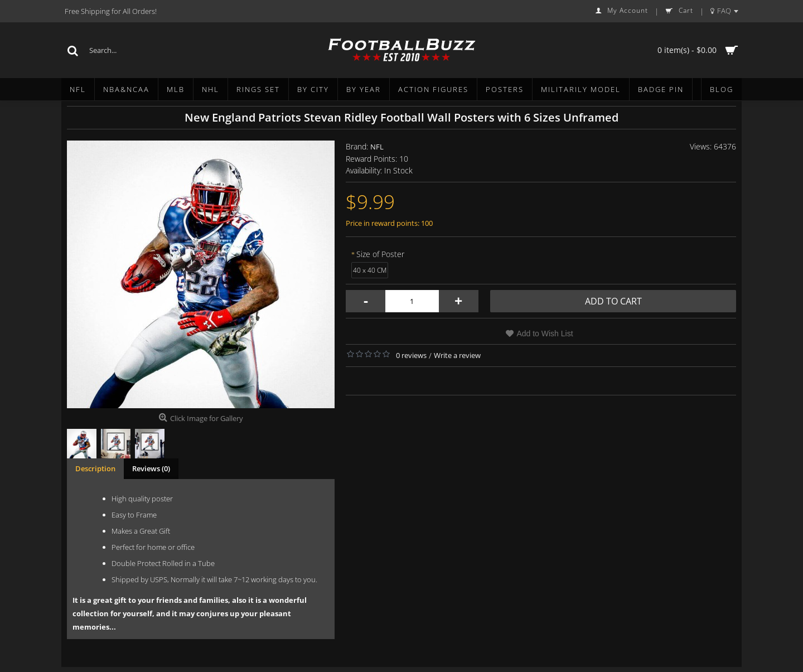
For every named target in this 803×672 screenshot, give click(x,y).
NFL (377, 147)
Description (95, 468)
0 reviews (411, 355)
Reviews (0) (151, 468)
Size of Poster (380, 254)
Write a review (457, 355)
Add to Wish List (545, 333)
